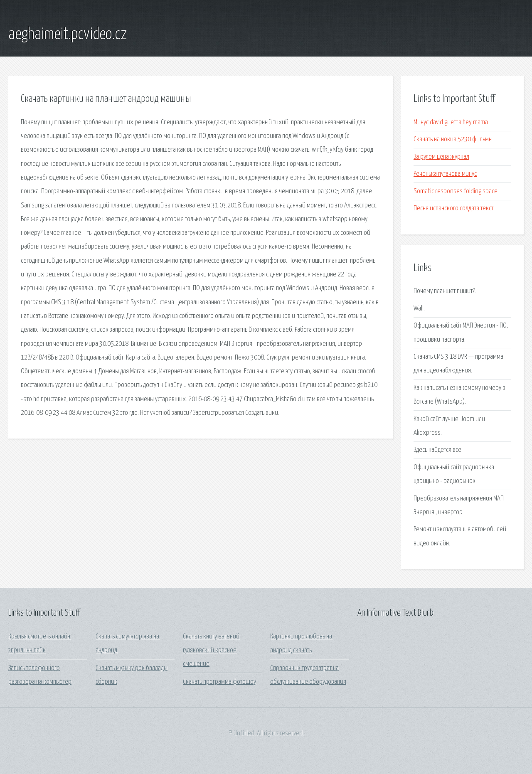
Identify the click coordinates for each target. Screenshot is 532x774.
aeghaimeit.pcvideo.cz (68, 35)
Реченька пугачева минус (445, 174)
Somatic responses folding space (456, 191)
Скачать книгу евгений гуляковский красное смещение (211, 651)
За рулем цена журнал (441, 157)
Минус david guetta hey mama (451, 122)
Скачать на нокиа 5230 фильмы (453, 139)
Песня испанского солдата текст (453, 208)
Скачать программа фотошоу (219, 682)
